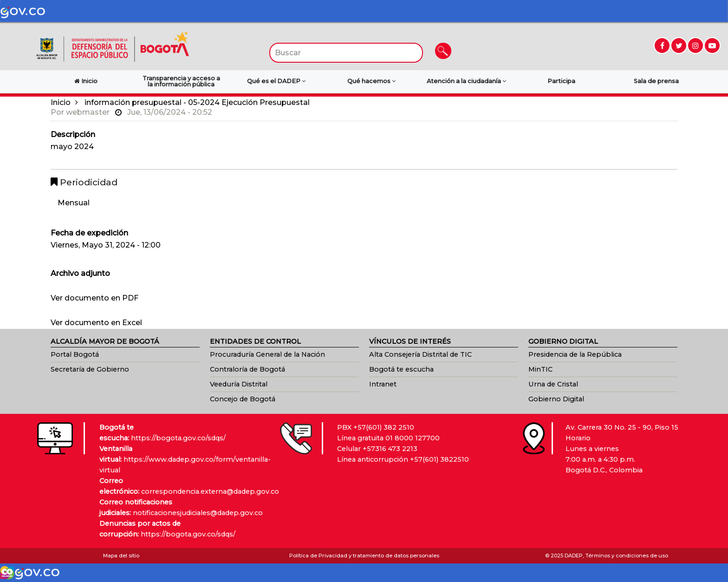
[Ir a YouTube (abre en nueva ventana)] (712, 46)
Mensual (74, 203)
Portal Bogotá (75, 354)
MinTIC (540, 369)
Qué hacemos (371, 81)
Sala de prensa (656, 81)
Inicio (61, 102)
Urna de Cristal (553, 384)
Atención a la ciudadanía (466, 81)
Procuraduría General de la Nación (267, 354)
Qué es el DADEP (276, 81)
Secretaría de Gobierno (90, 369)
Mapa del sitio (121, 556)
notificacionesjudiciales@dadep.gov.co (198, 513)
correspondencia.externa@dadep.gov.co (210, 491)
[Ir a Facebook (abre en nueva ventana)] (662, 46)
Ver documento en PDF (94, 298)
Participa (561, 81)
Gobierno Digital (556, 399)
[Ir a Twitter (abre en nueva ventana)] (679, 46)
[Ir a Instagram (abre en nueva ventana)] (695, 46)
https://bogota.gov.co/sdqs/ (178, 438)
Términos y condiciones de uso (627, 556)
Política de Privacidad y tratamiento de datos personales (364, 556)
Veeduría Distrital (239, 384)
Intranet (383, 384)
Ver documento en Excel (96, 323)
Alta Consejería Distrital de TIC (420, 354)
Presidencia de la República (575, 354)
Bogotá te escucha (401, 369)
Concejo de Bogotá (243, 399)
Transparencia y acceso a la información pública (181, 81)
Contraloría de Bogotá (247, 369)
